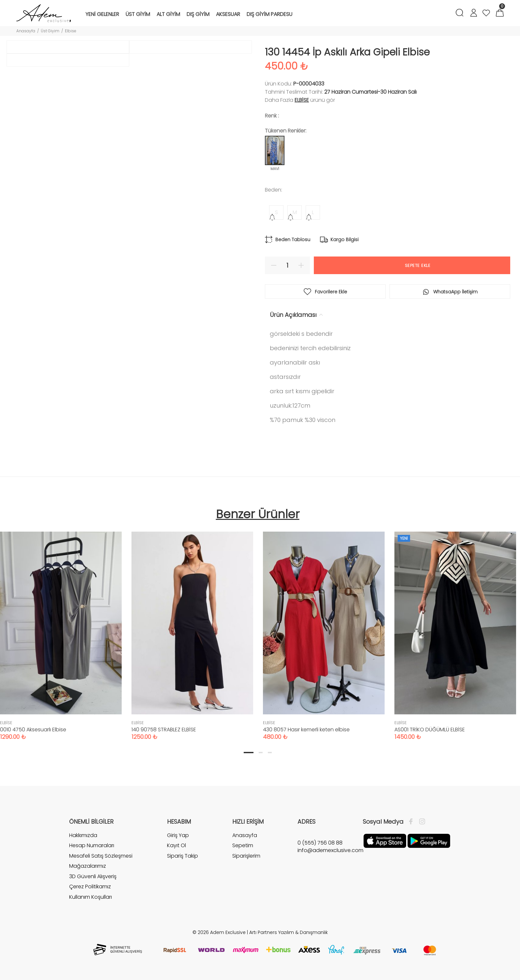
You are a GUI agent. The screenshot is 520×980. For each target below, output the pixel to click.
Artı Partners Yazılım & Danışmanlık (289, 932)
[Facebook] (413, 822)
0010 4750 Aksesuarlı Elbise (33, 730)
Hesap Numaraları (92, 845)
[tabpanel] (192, 629)
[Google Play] (429, 840)
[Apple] (385, 840)
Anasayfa (26, 31)
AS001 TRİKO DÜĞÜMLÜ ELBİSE (430, 730)
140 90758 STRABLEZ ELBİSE (164, 730)
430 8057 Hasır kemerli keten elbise (306, 730)
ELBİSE (302, 100)
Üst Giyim (50, 31)
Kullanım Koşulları (91, 897)
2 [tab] (261, 753)
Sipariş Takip (183, 856)
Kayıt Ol (176, 845)
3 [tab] (270, 753)
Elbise (71, 31)
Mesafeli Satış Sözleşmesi (101, 856)
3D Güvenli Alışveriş (93, 876)
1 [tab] (249, 753)
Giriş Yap (178, 835)
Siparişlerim (246, 856)
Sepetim (243, 845)
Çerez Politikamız (90, 887)
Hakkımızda (83, 835)
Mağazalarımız (88, 866)
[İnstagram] (421, 822)
